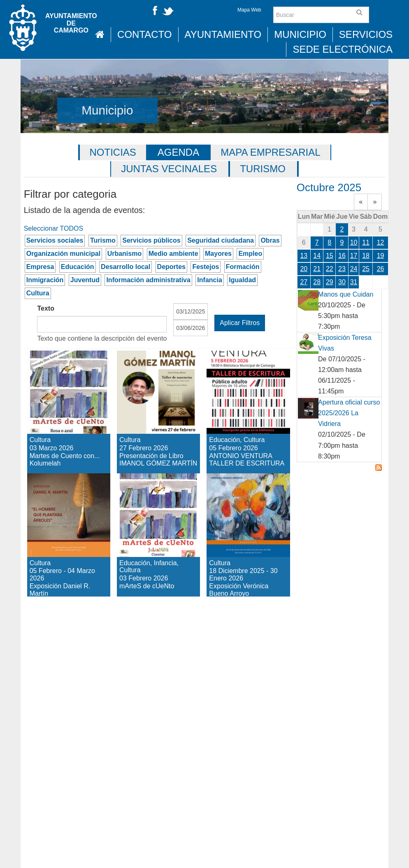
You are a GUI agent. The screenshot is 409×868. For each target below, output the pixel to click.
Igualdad (242, 280)
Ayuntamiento (223, 34)
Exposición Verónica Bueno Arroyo (246, 495)
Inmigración (45, 280)
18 (366, 256)
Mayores (218, 254)
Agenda (178, 152)
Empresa (40, 267)
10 (354, 242)
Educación (78, 267)
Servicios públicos (151, 240)
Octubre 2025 (329, 187)
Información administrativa (148, 280)
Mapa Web (249, 10)
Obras (270, 240)
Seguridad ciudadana (221, 240)
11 (366, 242)
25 (366, 269)
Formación (243, 267)
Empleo (250, 254)
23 (342, 269)
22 (330, 269)
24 (354, 269)
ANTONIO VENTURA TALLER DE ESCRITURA (245, 380)
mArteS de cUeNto (148, 488)
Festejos (206, 267)
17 (354, 256)
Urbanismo (125, 254)
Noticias (113, 152)
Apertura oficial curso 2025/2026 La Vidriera (349, 413)
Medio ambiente (173, 254)
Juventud (85, 280)
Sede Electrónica (343, 49)
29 (330, 282)
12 (381, 242)
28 (317, 282)
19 (381, 256)
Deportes (171, 267)
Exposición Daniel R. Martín (59, 495)
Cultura (38, 293)
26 (381, 269)
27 (304, 282)
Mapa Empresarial (270, 152)
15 (330, 256)
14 (317, 256)
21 (317, 269)
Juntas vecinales (169, 169)
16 (342, 256)
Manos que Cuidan (346, 294)
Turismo (263, 169)
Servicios (366, 34)
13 (304, 256)
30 (342, 282)
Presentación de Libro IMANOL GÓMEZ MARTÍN (155, 387)
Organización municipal (63, 254)
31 (354, 282)
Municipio (300, 34)
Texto (45, 308)
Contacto (144, 34)
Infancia (209, 280)
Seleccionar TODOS (53, 228)
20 (304, 269)
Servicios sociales (55, 240)
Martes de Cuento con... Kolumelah (66, 372)
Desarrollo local (125, 267)
